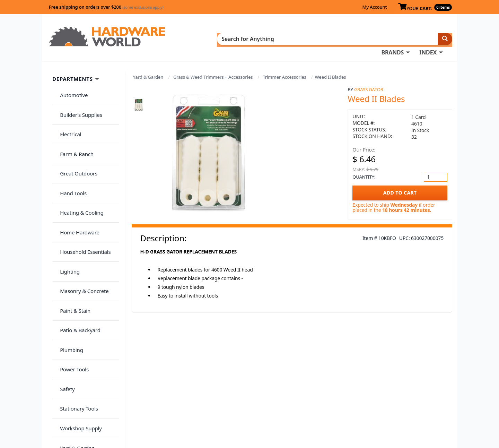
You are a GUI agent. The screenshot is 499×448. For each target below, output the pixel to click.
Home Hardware (76, 177)
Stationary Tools (76, 301)
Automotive (70, 81)
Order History (262, 381)
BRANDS (247, 38)
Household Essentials (82, 191)
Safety (64, 287)
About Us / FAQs (366, 381)
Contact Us (258, 400)
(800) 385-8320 (262, 410)
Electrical (67, 109)
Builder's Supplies (78, 95)
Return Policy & (365, 390)
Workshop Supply (77, 314)
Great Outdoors (75, 136)
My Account (374, 7)
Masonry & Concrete (81, 218)
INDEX (282, 38)
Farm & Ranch (73, 122)
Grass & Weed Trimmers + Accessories (213, 67)
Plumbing (68, 259)
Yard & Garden (148, 67)
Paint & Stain (72, 232)
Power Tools (71, 273)
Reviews (356, 400)
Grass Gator (369, 79)
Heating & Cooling (78, 164)
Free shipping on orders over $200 (106, 7)
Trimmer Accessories (284, 67)
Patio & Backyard (77, 246)
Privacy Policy (403, 390)
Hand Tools (70, 150)
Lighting (66, 205)
